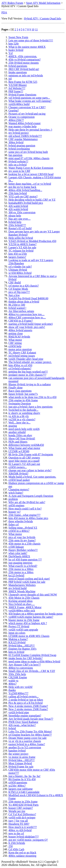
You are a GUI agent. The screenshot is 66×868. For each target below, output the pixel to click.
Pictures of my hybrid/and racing (27, 114)
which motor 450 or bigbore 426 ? (28, 623)
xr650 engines (16, 505)
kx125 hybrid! (16, 575)
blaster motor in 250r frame (24, 620)
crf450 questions (18, 782)
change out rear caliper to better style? (30, 470)
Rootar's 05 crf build (20, 228)
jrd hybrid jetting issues (22, 356)
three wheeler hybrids (21, 521)
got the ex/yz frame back (22, 187)
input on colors (17, 633)
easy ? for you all (18, 821)
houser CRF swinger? (21, 808)
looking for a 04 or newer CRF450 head (31, 174)
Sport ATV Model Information (43, 3)
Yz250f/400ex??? (18, 693)
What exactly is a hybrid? (23, 566)
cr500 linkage (16, 547)
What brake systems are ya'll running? (30, 101)
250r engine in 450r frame (23, 400)
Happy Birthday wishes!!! (23, 550)
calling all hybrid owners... (24, 696)
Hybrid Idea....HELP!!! (22, 646)
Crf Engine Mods (18, 289)
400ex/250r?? (16, 120)
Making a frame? (18, 639)
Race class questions (20, 391)
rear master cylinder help (22, 126)
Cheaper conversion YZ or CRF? (27, 107)
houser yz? (15, 512)
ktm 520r (14, 44)
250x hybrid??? (17, 225)
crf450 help (15, 346)
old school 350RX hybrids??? (25, 136)
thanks (12, 690)
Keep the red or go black (22, 853)
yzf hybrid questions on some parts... (29, 98)
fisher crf (14, 524)
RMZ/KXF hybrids (19, 337)
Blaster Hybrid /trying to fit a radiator (30, 384)
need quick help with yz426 (24, 429)
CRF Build (15, 282)
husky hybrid (16, 50)
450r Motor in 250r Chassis (24, 598)
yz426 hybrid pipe (19, 712)
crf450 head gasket (19, 480)
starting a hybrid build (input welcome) (31, 324)
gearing (13, 426)
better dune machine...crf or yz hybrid (30, 184)
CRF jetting (15, 343)
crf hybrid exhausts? (20, 368)
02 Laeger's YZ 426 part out (24, 464)
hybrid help (15, 222)
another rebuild (17, 432)
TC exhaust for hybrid (21, 251)
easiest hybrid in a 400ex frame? (27, 744)
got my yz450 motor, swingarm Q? (28, 840)
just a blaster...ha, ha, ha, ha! (24, 776)
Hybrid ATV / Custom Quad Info (43, 18)
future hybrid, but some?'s (23, 394)
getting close (16, 333)
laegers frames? (17, 257)
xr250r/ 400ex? (17, 786)
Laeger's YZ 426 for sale (22, 247)
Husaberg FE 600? (19, 824)
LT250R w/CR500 (19, 451)
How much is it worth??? (23, 827)
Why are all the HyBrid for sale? (27, 502)
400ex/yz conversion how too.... (26, 314)
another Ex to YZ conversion (25, 747)
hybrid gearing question (22, 146)
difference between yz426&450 (26, 445)
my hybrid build (18, 588)
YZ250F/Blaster (18, 85)
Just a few (14, 295)
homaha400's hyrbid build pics (26, 203)
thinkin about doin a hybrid (24, 302)
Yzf (11, 53)
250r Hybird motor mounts (24, 63)
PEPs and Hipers (18, 442)
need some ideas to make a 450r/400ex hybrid (34, 661)
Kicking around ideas (21, 601)
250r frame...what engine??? (24, 515)
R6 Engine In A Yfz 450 (22, 779)
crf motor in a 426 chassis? (24, 286)
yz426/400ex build (19, 104)
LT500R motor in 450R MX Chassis (29, 636)
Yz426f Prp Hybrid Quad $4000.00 (28, 298)
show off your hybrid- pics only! (27, 327)
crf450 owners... (18, 467)
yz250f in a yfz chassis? (22, 419)
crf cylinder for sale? (20, 267)
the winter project (18, 754)
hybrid (12, 728)
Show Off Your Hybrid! (22, 439)
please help (15, 216)
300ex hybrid (16, 142)
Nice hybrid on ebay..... (22, 604)
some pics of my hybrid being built (28, 152)
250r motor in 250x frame (23, 802)
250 (11, 846)
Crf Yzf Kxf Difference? (22, 814)
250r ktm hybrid (18, 193)
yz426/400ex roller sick (22, 610)
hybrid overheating (19, 149)
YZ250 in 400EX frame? (23, 244)
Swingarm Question (20, 403)
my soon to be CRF (19, 171)
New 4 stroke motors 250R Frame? (28, 706)
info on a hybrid (18, 165)
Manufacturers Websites (22, 585)
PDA (4, 12)
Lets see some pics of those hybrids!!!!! (31, 40)
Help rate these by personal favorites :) (30, 130)
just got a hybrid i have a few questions (31, 407)
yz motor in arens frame (22, 757)
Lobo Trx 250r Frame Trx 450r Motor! (30, 732)
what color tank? (18, 553)
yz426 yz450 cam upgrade (23, 630)
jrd (10, 79)
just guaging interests (20, 563)
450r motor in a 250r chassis (24, 544)
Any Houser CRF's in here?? (25, 665)
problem (13, 499)
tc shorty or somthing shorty (24, 413)
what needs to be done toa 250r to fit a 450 (32, 397)
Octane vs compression (21, 117)
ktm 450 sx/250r (18, 254)
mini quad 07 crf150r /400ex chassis (29, 158)
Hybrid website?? (18, 161)
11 (36, 29)
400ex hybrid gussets (20, 330)
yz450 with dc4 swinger (22, 817)
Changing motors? (19, 489)
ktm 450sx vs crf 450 (20, 365)
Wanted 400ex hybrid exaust (24, 123)
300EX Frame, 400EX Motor (25, 607)
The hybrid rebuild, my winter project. (30, 362)
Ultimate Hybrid (18, 270)
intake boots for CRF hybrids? (26, 658)
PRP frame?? (16, 91)
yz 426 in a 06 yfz (19, 416)
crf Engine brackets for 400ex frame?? (30, 735)
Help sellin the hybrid (21, 238)
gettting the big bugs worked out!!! (28, 372)
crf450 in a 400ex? (19, 531)
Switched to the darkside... (23, 410)
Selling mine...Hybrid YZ (23, 528)
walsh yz (13, 681)
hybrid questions (18, 66)
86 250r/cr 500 (17, 305)
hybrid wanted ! (17, 308)
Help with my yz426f (20, 687)
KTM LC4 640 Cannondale (24, 792)
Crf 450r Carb (16, 849)
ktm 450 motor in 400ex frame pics (28, 518)
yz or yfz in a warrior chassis (25, 741)
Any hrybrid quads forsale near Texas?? (31, 719)
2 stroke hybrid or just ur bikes (26, 700)
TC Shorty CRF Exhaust (22, 353)
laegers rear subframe (21, 789)
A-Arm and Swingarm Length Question (31, 496)
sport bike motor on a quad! (24, 461)
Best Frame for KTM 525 (23, 82)
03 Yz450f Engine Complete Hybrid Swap (32, 655)
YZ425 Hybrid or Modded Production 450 (32, 241)
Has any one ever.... (20, 219)
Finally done (15, 388)
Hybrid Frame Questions (22, 95)
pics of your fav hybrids (22, 537)
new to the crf (16, 833)
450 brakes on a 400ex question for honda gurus (36, 614)
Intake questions (18, 72)
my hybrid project (19, 133)
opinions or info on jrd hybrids (26, 75)
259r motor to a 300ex (21, 569)
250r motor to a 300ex (21, 572)
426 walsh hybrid (18, 206)
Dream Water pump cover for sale (28, 738)
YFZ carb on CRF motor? (23, 196)
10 (33, 29)
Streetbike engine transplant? (25, 716)
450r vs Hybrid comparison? (25, 60)
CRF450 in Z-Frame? (21, 321)
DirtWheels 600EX (19, 556)
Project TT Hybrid (19, 626)
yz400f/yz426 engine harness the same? (31, 617)
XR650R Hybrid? (18, 474)
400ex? (12, 684)
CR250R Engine (18, 677)
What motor (15, 340)
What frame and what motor (24, 448)
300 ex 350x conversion (22, 212)
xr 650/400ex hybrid (20, 273)
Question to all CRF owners (24, 458)
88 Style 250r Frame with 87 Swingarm (31, 454)
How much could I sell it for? (25, 509)
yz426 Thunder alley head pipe (26, 359)
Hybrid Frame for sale (21, 767)
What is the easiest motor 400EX (27, 47)
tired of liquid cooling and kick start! (29, 579)
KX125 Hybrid (17, 642)
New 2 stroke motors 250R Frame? (28, 709)
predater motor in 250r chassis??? (27, 375)
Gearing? (14, 110)
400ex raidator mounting (22, 856)
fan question (15, 155)
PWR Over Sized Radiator (23, 722)
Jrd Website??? (17, 88)
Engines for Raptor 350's (22, 649)
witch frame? (16, 493)
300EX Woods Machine (22, 591)
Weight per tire (17, 811)
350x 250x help (17, 674)
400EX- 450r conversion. (23, 56)
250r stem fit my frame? (22, 540)
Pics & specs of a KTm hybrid (26, 703)
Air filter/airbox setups (21, 311)
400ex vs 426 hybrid (20, 830)
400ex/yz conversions (21, 668)
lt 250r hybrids (17, 843)
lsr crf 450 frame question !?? (25, 560)
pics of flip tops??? (19, 292)
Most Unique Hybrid (20, 763)
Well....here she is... (19, 423)
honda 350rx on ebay (20, 435)
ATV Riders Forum (12, 3)
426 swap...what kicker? (22, 725)
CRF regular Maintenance (23, 139)
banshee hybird (17, 751)
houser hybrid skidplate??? (24, 837)
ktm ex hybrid (16, 652)
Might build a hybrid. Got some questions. (32, 477)
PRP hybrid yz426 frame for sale (27, 582)
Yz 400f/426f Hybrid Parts (23, 805)
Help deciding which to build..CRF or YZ (32, 200)
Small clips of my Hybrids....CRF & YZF (32, 671)
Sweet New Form (18, 37)
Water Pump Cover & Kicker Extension (31, 168)
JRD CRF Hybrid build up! (24, 69)
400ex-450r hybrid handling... (25, 190)
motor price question (20, 349)
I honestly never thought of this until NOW (33, 595)
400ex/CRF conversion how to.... (27, 317)
